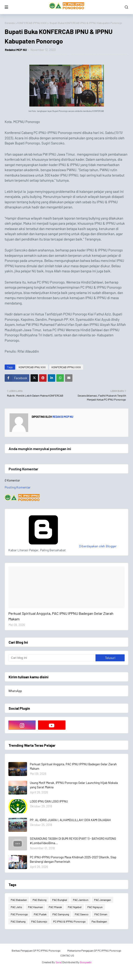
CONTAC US (67, 955)
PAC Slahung (18, 921)
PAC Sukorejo (39, 921)
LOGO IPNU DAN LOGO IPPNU (49, 801)
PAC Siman (101, 914)
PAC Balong (39, 900)
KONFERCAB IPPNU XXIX (32, 23)
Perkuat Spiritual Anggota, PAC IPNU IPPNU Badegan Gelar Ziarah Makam (61, 616)
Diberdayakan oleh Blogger (62, 546)
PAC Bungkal (60, 900)
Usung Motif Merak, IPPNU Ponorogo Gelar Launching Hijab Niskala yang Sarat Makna (74, 785)
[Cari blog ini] (52, 658)
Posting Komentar (18, 487)
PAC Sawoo (82, 914)
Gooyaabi (86, 962)
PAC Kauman (35, 907)
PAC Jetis (16, 907)
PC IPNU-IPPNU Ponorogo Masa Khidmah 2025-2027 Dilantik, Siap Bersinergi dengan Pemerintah (73, 860)
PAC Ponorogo (19, 914)
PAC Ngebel (75, 907)
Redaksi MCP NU (16, 50)
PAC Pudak (40, 914)
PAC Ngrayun (95, 907)
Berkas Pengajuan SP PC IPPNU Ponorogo (36, 950)
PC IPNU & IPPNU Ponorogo (69, 921)
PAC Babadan (19, 900)
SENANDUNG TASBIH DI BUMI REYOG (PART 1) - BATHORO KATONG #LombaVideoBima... (73, 841)
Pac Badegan (99, 921)
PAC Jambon (81, 900)
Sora (58, 962)
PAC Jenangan (102, 900)
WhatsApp (15, 691)
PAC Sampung (61, 914)
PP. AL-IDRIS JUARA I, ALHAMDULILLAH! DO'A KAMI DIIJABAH (70, 820)
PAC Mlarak (55, 907)
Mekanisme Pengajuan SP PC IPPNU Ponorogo (94, 950)
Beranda (10, 23)
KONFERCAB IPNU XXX (32, 367)
